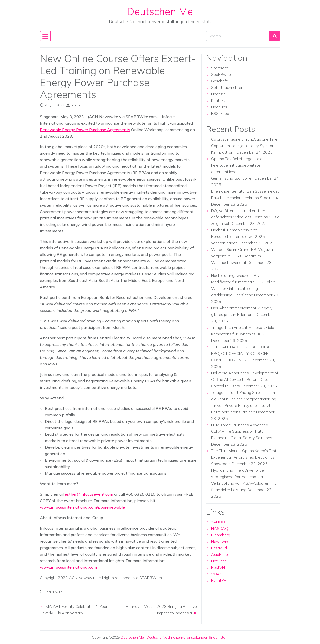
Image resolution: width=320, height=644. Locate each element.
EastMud (219, 548)
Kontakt (218, 100)
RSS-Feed (220, 113)
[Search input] (238, 36)
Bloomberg (221, 535)
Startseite (220, 68)
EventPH (219, 580)
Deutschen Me (160, 11)
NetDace (219, 561)
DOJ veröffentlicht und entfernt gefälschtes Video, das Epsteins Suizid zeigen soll (245, 217)
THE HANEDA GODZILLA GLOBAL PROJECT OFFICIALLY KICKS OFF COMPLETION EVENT (241, 353)
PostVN (218, 567)
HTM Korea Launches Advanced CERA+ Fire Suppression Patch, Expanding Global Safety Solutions (242, 431)
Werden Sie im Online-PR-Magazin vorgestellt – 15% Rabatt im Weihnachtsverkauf (242, 256)
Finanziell (219, 94)
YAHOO (218, 522)
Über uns (219, 107)
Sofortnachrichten (227, 87)
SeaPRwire (53, 592)
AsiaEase (220, 554)
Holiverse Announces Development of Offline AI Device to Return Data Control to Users (245, 379)
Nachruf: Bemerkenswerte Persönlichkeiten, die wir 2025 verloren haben (238, 236)
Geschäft (219, 81)
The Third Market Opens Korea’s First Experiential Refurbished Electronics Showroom (244, 457)
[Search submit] (275, 36)
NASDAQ (220, 528)
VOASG (218, 574)
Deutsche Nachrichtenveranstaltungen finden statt (187, 637)
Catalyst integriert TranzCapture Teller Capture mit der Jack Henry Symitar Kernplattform (245, 146)
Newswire (220, 541)
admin (76, 105)
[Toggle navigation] (45, 36)
